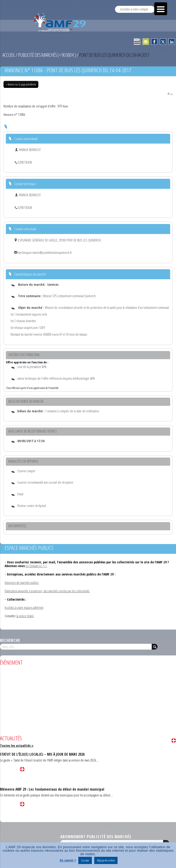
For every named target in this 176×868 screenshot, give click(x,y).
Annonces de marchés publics (22, 583)
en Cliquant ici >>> (36, 566)
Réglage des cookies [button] (106, 860)
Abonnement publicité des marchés (96, 837)
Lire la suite (174, 741)
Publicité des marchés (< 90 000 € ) (47, 55)
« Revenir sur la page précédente (21, 84)
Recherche (10, 641)
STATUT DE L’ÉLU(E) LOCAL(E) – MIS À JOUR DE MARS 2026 (42, 754)
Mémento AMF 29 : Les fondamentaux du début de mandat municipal (52, 789)
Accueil (9, 55)
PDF (170, 94)
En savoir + (68, 860)
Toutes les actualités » (17, 746)
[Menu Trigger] (161, 9)
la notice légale (25, 616)
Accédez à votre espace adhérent (24, 608)
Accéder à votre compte (134, 9)
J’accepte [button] (85, 860)
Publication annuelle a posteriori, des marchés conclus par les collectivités (47, 591)
